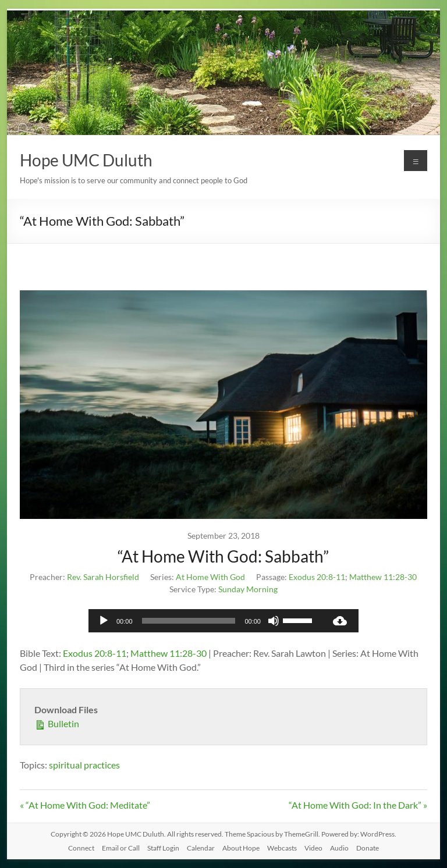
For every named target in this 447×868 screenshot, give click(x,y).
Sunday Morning (248, 589)
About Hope (241, 848)
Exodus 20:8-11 (317, 577)
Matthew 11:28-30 (383, 577)
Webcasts (282, 848)
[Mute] (274, 621)
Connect (81, 848)
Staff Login (163, 848)
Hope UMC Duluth (86, 160)
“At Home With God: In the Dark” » (358, 805)
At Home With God (210, 577)
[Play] (104, 621)
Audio (339, 848)
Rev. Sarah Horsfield (103, 577)
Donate (368, 848)
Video (313, 848)
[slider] (189, 621)
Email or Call (121, 848)
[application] (205, 621)
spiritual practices (84, 765)
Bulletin (57, 723)
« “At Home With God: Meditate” (85, 805)
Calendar (201, 848)
